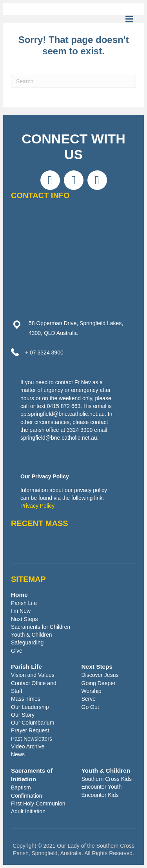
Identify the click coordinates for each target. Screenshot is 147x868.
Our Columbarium (33, 723)
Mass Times (26, 699)
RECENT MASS (40, 523)
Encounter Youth (102, 787)
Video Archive (28, 746)
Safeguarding (27, 642)
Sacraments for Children (41, 627)
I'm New (21, 611)
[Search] (73, 81)
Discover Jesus (100, 675)
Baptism (21, 787)
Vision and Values (33, 675)
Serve (89, 699)
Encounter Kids (100, 795)
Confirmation (26, 796)
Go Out (90, 707)
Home (19, 595)
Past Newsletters (32, 739)
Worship (92, 691)
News (18, 754)
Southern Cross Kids (107, 779)
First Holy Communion (38, 804)
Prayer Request (30, 730)
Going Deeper (99, 683)
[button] (50, 180)
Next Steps (24, 619)
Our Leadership (30, 707)
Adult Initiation (28, 811)
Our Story (23, 715)
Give (17, 651)
